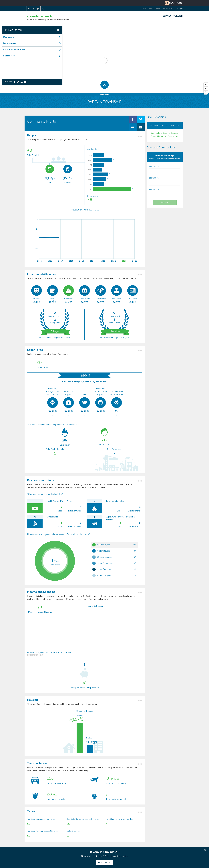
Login (180, 9)
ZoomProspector (41, 16)
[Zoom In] (206, 85)
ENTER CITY (165, 170)
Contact (158, 9)
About (144, 9)
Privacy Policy (168, 9)
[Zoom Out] (206, 89)
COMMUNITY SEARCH (173, 16)
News (150, 9)
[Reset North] (206, 93)
